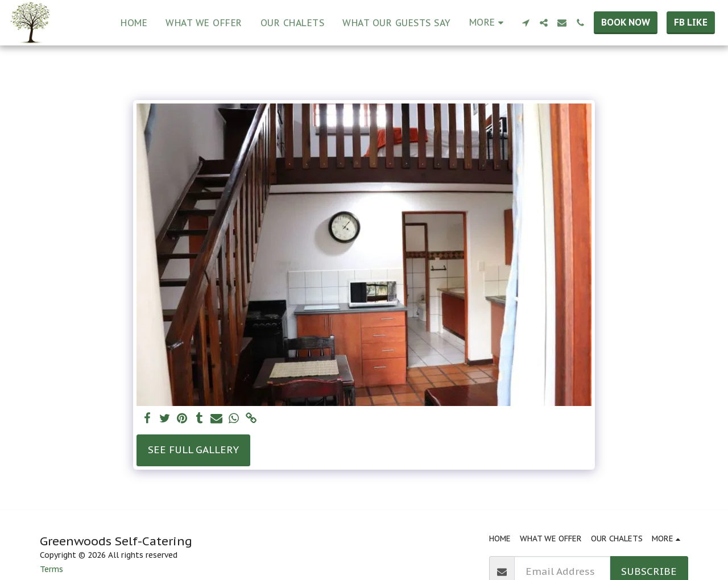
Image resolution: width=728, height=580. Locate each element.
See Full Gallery (193, 449)
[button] (526, 23)
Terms (51, 569)
